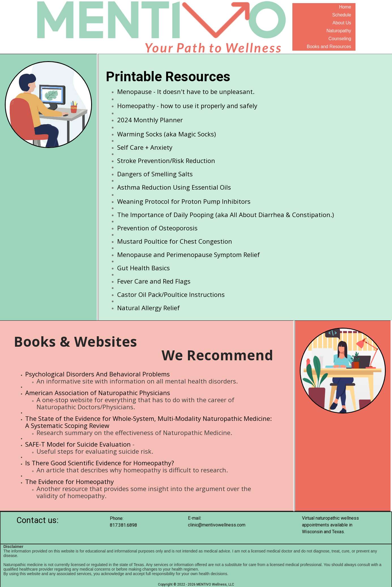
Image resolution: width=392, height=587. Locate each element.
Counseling (340, 39)
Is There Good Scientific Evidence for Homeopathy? (100, 463)
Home (345, 7)
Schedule (342, 15)
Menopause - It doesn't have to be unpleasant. (186, 91)
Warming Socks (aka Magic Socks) (167, 134)
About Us (342, 23)
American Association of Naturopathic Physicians (98, 393)
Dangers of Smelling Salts (155, 174)
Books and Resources (329, 47)
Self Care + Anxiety (145, 147)
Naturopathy (339, 31)
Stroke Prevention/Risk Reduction (166, 160)
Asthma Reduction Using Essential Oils (174, 187)
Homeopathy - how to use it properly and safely (187, 106)
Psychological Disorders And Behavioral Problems (98, 374)
